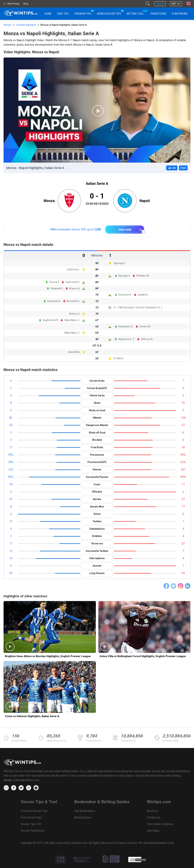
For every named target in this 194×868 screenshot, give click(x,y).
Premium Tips (83, 14)
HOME (48, 14)
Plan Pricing (180, 14)
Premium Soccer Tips (34, 811)
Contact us (153, 817)
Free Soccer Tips (31, 817)
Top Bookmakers (85, 811)
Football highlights (26, 25)
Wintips (8, 25)
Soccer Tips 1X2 (31, 824)
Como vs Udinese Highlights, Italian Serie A (32, 716)
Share (183, 168)
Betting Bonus (83, 817)
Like (172, 168)
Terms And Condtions (160, 824)
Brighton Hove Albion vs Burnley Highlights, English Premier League (48, 656)
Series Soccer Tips (109, 14)
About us (152, 811)
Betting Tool (137, 12)
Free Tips (63, 14)
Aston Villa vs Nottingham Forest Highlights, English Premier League (143, 656)
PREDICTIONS (158, 14)
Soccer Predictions (33, 831)
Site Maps (153, 831)
